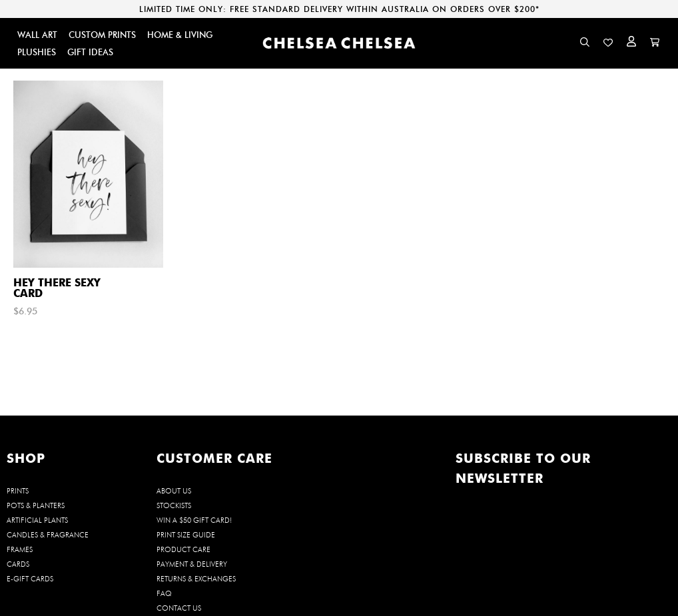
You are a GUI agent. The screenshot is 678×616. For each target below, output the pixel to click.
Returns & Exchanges (196, 579)
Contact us (179, 608)
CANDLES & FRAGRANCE (48, 535)
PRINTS (18, 491)
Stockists (174, 505)
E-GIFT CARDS (30, 579)
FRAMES (20, 549)
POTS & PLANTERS (36, 505)
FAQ (164, 593)
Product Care (183, 549)
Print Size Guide (186, 535)
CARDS (18, 564)
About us (174, 491)
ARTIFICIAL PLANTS (37, 520)
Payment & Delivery (192, 564)
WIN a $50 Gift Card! (194, 520)
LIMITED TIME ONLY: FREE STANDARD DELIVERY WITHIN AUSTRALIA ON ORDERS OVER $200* (339, 9)
